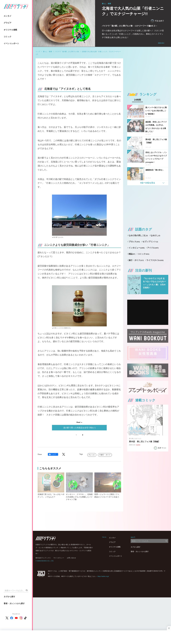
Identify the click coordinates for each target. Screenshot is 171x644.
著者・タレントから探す (14, 603)
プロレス (134, 242)
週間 (158, 100)
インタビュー (137, 248)
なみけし (155, 235)
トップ (38, 52)
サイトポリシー (59, 558)
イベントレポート (11, 43)
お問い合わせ (71, 558)
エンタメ (8, 16)
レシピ (92, 455)
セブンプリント (150, 242)
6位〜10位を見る (148, 183)
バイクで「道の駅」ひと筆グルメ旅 (67, 52)
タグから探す (9, 597)
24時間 (137, 100)
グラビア (8, 23)
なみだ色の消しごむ (138, 235)
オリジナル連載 (10, 30)
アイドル (153, 248)
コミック (8, 37)
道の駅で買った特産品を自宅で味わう (79, 428)
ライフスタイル (155, 260)
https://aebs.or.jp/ (103, 576)
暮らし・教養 (47, 52)
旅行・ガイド (106, 455)
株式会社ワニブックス (43, 558)
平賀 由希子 (157, 21)
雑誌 (132, 254)
